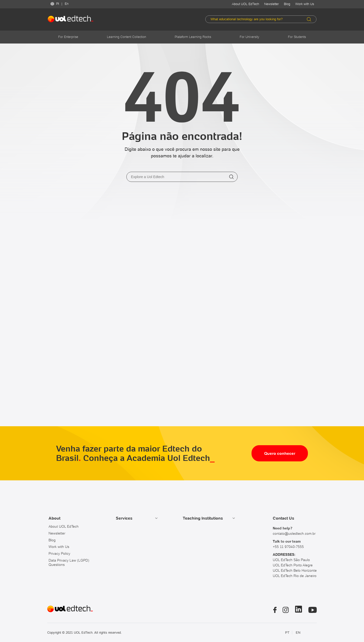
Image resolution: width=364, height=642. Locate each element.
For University (249, 37)
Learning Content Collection (127, 37)
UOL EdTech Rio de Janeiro (295, 576)
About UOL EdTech (245, 4)
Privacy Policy (59, 553)
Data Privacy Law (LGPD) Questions (69, 562)
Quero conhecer (280, 453)
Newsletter (271, 4)
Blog (287, 4)
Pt (58, 4)
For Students (297, 37)
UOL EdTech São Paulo (291, 560)
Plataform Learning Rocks (193, 37)
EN (298, 633)
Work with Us (305, 4)
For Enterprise (68, 37)
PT (287, 633)
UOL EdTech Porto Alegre (293, 565)
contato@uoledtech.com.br (294, 533)
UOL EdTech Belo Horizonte (295, 570)
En (67, 4)
